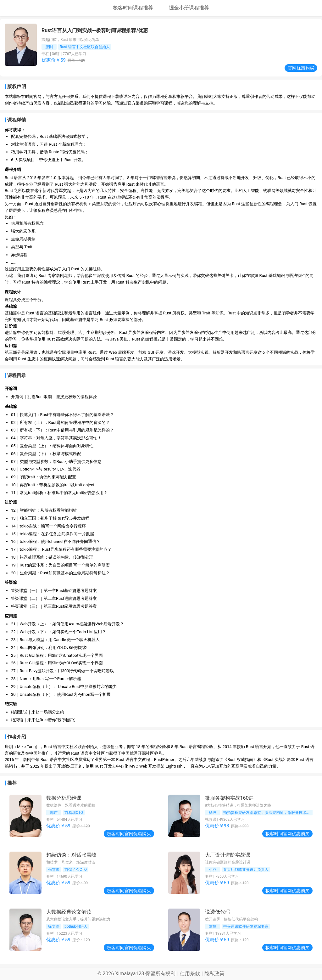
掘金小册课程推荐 (189, 8)
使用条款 (190, 974)
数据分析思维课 (64, 798)
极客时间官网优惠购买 (129, 834)
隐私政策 (214, 974)
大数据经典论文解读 (69, 912)
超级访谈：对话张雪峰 (71, 855)
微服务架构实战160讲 (229, 798)
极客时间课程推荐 (133, 8)
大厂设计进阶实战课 (228, 855)
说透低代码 (218, 912)
